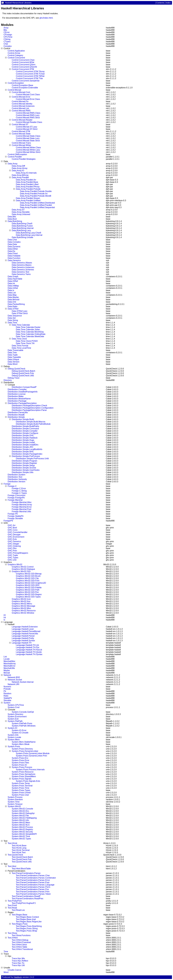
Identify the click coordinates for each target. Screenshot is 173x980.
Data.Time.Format (20, 346)
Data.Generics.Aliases (22, 263)
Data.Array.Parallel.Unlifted (28, 200)
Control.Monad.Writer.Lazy (28, 150)
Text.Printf (12, 905)
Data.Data (12, 244)
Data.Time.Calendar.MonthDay (30, 332)
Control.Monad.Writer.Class (28, 148)
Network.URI (13, 684)
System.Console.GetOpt (23, 712)
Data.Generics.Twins (21, 274)
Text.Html (12, 866)
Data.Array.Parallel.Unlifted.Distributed (37, 203)
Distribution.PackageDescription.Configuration (33, 408)
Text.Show (12, 933)
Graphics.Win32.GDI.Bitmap (29, 574)
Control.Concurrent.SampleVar (26, 81)
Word (6, 972)
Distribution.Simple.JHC (23, 447)
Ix (4, 620)
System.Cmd (14, 707)
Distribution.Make (16, 396)
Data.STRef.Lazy (20, 311)
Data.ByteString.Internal (23, 228)
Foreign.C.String (19, 491)
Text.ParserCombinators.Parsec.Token (33, 894)
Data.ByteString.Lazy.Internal (29, 235)
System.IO (12, 728)
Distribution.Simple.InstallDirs (25, 445)
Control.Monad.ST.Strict (27, 129)
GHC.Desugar (14, 535)
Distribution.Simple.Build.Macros (31, 422)
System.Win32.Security (22, 832)
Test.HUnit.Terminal (21, 850)
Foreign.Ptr (13, 514)
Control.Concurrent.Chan (23, 60)
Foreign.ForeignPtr (16, 498)
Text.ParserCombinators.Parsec (26, 873)
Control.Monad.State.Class (28, 136)
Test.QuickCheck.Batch (22, 857)
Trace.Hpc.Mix (18, 958)
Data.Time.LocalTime (21, 348)
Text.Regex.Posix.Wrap (26, 931)
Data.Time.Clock (19, 339)
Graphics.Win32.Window (23, 613)
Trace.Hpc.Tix (18, 963)
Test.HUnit (12, 843)
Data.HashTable (15, 279)
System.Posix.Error (21, 760)
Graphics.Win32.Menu (22, 604)
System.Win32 (14, 806)
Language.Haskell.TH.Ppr (28, 647)
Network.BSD (14, 677)
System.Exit (13, 719)
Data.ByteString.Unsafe (22, 237)
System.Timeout (15, 804)
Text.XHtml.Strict (19, 945)
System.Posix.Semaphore (24, 774)
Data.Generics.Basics (22, 265)
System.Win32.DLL (21, 811)
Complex (8, 46)
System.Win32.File (20, 816)
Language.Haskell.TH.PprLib (29, 650)
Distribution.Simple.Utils (23, 472)
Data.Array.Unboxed (21, 214)
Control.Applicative (16, 51)
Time (6, 952)
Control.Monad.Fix (20, 101)
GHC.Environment (16, 537)
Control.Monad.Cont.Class (28, 95)
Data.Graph (13, 277)
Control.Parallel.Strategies (24, 159)
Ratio (6, 696)
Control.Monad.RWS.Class (28, 113)
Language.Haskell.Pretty (23, 638)
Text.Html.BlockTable (21, 869)
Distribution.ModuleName (19, 399)
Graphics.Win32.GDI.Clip (27, 578)
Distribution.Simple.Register (24, 463)
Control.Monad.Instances (23, 106)
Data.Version (14, 362)
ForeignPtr (8, 521)
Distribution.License (17, 394)
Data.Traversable (15, 350)
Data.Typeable (14, 357)
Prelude (7, 689)
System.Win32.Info (20, 820)
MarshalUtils (9, 668)
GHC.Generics (14, 541)
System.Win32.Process (22, 827)
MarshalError (9, 666)
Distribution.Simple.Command (25, 429)
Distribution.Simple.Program (24, 461)
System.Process (15, 797)
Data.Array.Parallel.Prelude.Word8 (36, 196)
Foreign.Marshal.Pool (21, 509)
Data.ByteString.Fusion (22, 226)
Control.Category (15, 55)
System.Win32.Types (21, 839)
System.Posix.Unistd (21, 793)
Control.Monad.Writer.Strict (28, 152)
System (7, 703)
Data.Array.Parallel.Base (27, 182)
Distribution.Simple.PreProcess (26, 456)
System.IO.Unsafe (20, 733)
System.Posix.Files (20, 763)
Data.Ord (12, 302)
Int (5, 617)
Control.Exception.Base (22, 85)
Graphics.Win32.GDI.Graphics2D (31, 583)
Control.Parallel (15, 157)
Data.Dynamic (14, 247)
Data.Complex (14, 242)
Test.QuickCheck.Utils (22, 862)
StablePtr (8, 698)
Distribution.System (16, 475)
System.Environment (17, 717)
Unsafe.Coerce (15, 970)
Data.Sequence (15, 316)
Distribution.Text (15, 477)
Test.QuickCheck (15, 855)
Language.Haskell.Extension (25, 627)
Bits (5, 30)
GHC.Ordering (14, 546)
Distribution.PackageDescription (22, 403)
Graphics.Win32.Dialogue (23, 569)
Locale (7, 659)
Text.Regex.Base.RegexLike (29, 922)
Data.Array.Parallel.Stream (28, 198)
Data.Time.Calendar (21, 325)
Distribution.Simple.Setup (23, 465)
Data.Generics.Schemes (23, 270)
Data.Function (14, 258)
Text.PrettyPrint (15, 901)
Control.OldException (17, 154)
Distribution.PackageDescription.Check (29, 406)
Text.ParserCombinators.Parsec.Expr (33, 882)
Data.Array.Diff (18, 166)
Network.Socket (15, 680)
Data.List (12, 293)
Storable (7, 700)
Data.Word (13, 364)
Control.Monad (14, 90)
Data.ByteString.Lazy (21, 230)
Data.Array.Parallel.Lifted (27, 184)
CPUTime (8, 37)
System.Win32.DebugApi (23, 813)
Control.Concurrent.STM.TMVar (30, 76)
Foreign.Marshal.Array (22, 505)
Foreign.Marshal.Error (22, 507)
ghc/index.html (46, 18)
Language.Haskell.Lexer (23, 629)
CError (7, 32)
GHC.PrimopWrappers (18, 553)
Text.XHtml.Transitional (22, 949)
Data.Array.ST (18, 210)
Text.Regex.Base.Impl (26, 919)
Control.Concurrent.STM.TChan (30, 74)
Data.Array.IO (18, 171)
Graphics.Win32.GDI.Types (28, 597)
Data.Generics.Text (20, 272)
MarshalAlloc (9, 661)
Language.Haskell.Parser (23, 636)
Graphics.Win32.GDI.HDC (28, 585)
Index (168, 3)
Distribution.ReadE (16, 415)
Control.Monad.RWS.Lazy (28, 115)
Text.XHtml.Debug (20, 940)
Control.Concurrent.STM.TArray (30, 71)
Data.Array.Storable (21, 212)
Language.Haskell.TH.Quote (29, 652)
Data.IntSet (13, 288)
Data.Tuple (13, 355)
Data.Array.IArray (20, 168)
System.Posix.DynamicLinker (25, 751)
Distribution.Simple (16, 417)
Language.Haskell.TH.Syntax (29, 654)
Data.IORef (13, 281)
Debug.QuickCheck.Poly (23, 373)
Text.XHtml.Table (19, 947)
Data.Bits (12, 217)
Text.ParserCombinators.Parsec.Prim (33, 892)
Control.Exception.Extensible (25, 88)
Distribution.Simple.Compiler (25, 431)
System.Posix (14, 746)
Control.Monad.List (20, 108)
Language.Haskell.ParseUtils (25, 634)
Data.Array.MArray (20, 175)
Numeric (7, 687)
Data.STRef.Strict (20, 313)
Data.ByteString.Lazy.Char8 (28, 233)
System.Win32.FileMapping (24, 818)
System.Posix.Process (22, 767)
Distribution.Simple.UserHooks (26, 470)
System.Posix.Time (20, 788)
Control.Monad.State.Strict (28, 141)
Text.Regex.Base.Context (27, 917)
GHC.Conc (13, 530)
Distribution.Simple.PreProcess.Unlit (32, 459)
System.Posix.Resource (23, 772)
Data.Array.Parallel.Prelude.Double (36, 191)
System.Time (14, 802)
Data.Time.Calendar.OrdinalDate (31, 334)
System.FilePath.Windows (24, 726)
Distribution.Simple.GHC (23, 435)
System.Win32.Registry (22, 829)
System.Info (13, 735)
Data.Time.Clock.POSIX (27, 341)
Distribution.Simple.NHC (23, 452)
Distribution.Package (17, 401)
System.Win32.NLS (21, 825)
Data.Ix (11, 290)
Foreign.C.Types (19, 493)
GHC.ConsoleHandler (18, 532)
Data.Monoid (13, 300)
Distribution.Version (16, 482)
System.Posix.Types (21, 790)
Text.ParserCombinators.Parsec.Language (35, 885)
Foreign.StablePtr (16, 516)
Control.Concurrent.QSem (24, 65)
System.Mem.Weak (21, 744)
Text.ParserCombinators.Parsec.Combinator (36, 878)
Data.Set (12, 318)
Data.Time (12, 323)
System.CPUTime (16, 705)
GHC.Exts (12, 539)
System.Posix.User (20, 795)
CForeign (8, 35)
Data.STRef (13, 309)
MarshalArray (10, 664)
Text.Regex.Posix (20, 924)
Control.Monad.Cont (21, 92)
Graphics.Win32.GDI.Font (28, 581)
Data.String (13, 320)
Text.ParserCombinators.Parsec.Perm (33, 887)
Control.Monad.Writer (21, 145)
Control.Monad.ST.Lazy (26, 127)
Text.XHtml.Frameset (21, 942)
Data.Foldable (14, 256)
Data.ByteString (15, 221)
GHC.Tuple (13, 555)
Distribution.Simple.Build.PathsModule (33, 424)
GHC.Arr (12, 525)
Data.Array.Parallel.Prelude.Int (34, 194)
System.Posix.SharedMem (24, 776)
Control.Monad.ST (20, 124)
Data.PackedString (16, 304)
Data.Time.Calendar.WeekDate (30, 336)
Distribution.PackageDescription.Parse (29, 410)
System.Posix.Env (20, 758)
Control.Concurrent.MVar (23, 62)
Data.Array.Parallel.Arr (26, 180)
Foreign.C (12, 486)
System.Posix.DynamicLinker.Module (33, 753)
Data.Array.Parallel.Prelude (28, 189)
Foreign (7, 484)
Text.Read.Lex (18, 910)
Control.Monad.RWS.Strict (28, 118)
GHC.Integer (13, 544)
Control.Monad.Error (21, 97)
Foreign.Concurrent (16, 495)
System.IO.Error (19, 730)
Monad (7, 673)
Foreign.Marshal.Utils (21, 512)
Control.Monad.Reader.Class (29, 122)
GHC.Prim (12, 551)
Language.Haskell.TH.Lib (27, 645)
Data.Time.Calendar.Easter (28, 327)
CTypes (7, 42)
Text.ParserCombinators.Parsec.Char (33, 875)
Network (7, 675)
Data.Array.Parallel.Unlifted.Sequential (37, 207)
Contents (160, 3)
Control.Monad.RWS (21, 111)
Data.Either (13, 249)
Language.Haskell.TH (22, 643)
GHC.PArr (12, 548)
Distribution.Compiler (17, 389)
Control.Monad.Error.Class (28, 99)
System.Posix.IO (19, 765)
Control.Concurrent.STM (23, 69)
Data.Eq (11, 251)
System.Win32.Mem (21, 823)
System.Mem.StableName (24, 742)
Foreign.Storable (15, 518)
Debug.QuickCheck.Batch (23, 371)
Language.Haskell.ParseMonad (26, 631)
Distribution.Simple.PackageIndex (27, 454)
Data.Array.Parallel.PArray (28, 187)
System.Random (15, 799)
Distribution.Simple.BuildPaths (25, 426)
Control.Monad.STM (21, 131)
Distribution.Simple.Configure (25, 433)
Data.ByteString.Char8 (22, 224)
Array (6, 28)
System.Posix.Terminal (22, 786)
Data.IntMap (13, 286)
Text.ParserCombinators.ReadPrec (28, 899)
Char (6, 44)
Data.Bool (12, 219)
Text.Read (12, 908)
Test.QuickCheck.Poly (22, 859)
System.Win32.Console (22, 809)
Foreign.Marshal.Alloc (22, 502)
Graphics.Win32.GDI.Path (28, 590)
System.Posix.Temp (21, 783)
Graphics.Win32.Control (23, 567)
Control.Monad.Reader (22, 120)
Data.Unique (13, 359)
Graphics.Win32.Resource (24, 611)
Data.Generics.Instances (23, 267)
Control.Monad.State (21, 134)
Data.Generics (14, 260)
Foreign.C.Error (19, 488)
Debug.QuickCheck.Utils (23, 376)
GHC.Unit (12, 560)
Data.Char (12, 240)
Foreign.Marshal (15, 500)
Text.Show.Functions (21, 935)
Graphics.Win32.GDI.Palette (29, 588)
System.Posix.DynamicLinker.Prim (31, 756)
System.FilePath (15, 721)
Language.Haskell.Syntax (23, 641)
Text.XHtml (13, 938)
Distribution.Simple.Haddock (25, 438)
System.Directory (15, 714)
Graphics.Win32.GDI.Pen (27, 592)
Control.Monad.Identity (22, 104)
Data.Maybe (13, 297)
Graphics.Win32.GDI (21, 571)
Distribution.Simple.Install (23, 442)
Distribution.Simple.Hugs (23, 440)
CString (7, 39)
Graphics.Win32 (15, 564)
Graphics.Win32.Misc (21, 608)
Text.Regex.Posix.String (27, 928)
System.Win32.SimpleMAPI (24, 834)
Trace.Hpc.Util (18, 965)
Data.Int (11, 283)
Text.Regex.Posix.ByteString (29, 926)
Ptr (5, 691)
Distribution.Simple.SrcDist (24, 468)
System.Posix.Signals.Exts (28, 781)
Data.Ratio (13, 306)
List (5, 657)
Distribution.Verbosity (17, 479)
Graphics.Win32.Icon (21, 599)
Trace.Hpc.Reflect (20, 961)
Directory (8, 380)
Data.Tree (12, 353)
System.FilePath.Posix (22, 723)
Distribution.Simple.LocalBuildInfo (27, 449)
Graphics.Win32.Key (21, 601)
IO (5, 615)
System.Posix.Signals (22, 779)
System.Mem (14, 740)
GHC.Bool (12, 528)
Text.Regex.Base (19, 915)
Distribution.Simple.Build (23, 419)
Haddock (18, 977)
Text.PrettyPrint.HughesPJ (24, 903)
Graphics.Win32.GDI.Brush (28, 576)
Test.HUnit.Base (19, 846)
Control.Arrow (14, 53)
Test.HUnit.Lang (19, 848)
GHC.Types (13, 558)
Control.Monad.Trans (21, 143)
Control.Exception (16, 83)
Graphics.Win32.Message (23, 606)
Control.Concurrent (16, 58)
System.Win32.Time (21, 836)
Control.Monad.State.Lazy (28, 138)
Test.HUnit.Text (19, 852)
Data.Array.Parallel (20, 177)
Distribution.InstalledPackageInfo (23, 392)
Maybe (7, 670)
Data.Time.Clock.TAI (25, 343)
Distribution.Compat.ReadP (24, 387)
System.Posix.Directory (22, 749)
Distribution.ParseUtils (18, 412)
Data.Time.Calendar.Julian (28, 330)
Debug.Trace (14, 378)
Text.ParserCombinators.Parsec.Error (33, 880)
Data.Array (13, 164)
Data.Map (12, 295)
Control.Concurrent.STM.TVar (29, 78)
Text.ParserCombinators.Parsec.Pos (32, 889)
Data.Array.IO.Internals (26, 173)
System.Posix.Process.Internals (30, 770)
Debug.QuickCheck (16, 369)
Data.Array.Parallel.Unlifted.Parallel (36, 205)
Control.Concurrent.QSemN (24, 67)
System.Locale (14, 737)
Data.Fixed (13, 253)
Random (7, 694)
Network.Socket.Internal (23, 682)
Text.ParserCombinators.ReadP (26, 896)
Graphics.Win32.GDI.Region (29, 594)
